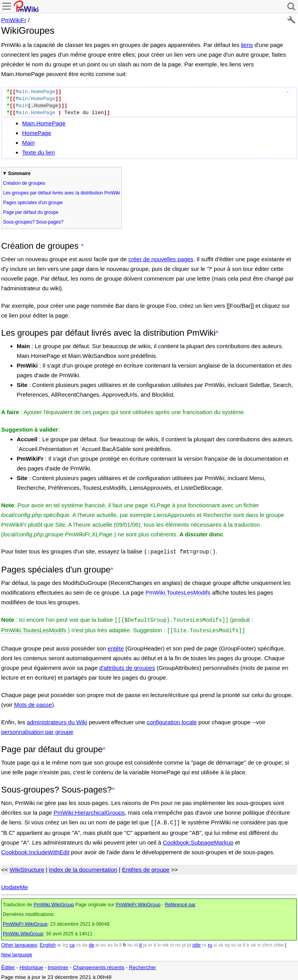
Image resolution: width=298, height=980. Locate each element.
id (136, 942)
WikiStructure (27, 866)
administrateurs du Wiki (57, 720)
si (215, 942)
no (178, 942)
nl (172, 942)
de (92, 942)
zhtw (279, 942)
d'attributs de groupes (127, 665)
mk (165, 942)
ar (59, 942)
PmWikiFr (14, 20)
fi (121, 942)
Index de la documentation (83, 866)
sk (221, 942)
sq (227, 942)
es (110, 942)
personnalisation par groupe (37, 729)
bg (65, 942)
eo (104, 942)
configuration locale (172, 720)
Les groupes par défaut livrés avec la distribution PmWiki (62, 193)
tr (248, 942)
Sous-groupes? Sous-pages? (33, 222)
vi (259, 942)
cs (79, 942)
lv (159, 942)
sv (233, 942)
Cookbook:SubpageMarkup (198, 839)
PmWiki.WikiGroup (54, 902)
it (140, 942)
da (85, 942)
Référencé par (180, 902)
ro (204, 942)
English (48, 942)
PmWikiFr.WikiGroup (138, 902)
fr (125, 942)
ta (239, 942)
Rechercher (142, 964)
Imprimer (58, 964)
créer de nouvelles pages (161, 259)
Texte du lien (38, 152)
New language (17, 952)
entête (116, 646)
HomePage (37, 133)
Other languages (19, 942)
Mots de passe (33, 702)
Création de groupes (24, 183)
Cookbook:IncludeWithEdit (35, 849)
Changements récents (99, 964)
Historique (31, 964)
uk (253, 942)
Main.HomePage (44, 123)
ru (210, 942)
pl (184, 942)
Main (29, 143)
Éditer (8, 964)
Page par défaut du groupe (31, 212)
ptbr (197, 942)
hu (130, 942)
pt (189, 942)
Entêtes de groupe (146, 866)
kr (150, 942)
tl (244, 942)
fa (116, 942)
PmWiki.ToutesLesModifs (178, 592)
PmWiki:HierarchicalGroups (89, 810)
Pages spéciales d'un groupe (33, 203)
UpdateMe (15, 884)
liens (247, 45)
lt (155, 942)
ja (145, 942)
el (97, 942)
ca (72, 942)
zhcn (267, 942)
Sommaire (19, 173)
